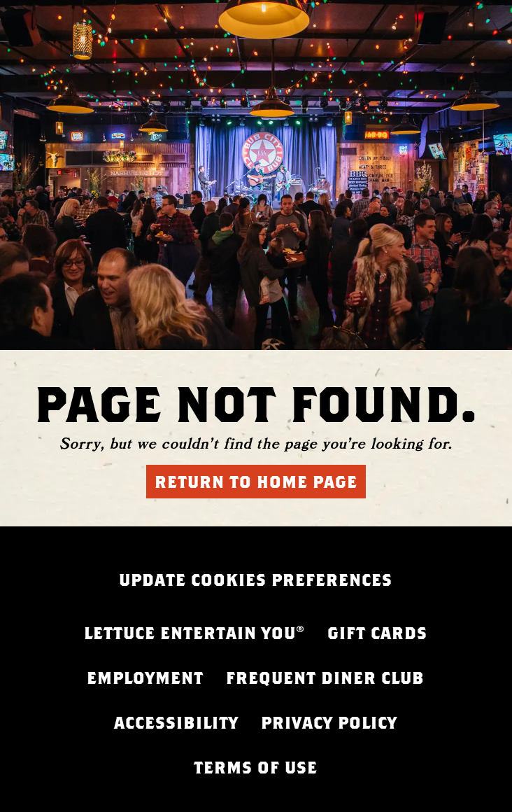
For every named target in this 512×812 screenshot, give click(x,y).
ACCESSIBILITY (176, 722)
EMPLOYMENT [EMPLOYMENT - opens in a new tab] (145, 678)
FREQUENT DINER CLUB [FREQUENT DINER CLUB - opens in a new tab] (325, 678)
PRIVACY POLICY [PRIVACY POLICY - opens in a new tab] (329, 722)
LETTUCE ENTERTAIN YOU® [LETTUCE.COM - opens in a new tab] (194, 633)
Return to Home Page (256, 482)
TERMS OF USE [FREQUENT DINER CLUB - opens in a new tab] (256, 767)
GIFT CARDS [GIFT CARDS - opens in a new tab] (377, 633)
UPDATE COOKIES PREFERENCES (256, 580)
